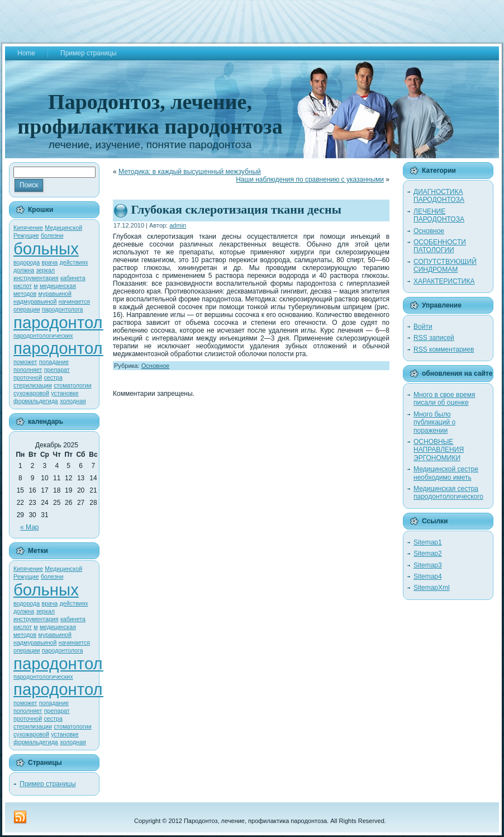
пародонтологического (99, 348)
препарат (57, 370)
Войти (423, 327)
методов (25, 294)
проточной (28, 377)
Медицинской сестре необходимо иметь (446, 473)
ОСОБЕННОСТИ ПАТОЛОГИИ (440, 246)
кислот (23, 286)
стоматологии (73, 385)
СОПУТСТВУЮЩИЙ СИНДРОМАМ (445, 266)
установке (65, 393)
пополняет (28, 370)
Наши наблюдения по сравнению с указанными (310, 179)
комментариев (444, 349)
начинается (74, 301)
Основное (155, 366)
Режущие (26, 235)
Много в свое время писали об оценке (444, 399)
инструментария (36, 278)
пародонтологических (43, 335)
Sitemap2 (428, 554)
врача (50, 262)
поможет (25, 362)
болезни (52, 235)
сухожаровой (31, 393)
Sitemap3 (428, 565)
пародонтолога (63, 309)
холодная (73, 401)
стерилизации (33, 385)
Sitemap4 (428, 576)
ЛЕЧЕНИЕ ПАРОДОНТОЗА (439, 215)
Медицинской (63, 228)
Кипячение (28, 228)
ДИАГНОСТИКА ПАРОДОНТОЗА (439, 196)
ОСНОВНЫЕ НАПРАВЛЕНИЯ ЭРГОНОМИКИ (439, 450)
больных (46, 249)
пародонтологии (75, 322)
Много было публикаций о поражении (434, 422)
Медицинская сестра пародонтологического (448, 493)
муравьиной (55, 294)
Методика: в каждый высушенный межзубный (190, 172)
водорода (27, 262)
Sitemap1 (428, 542)
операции (27, 309)
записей (434, 338)
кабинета (73, 278)
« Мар (30, 527)
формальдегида (36, 401)
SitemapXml (432, 588)
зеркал (45, 270)
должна (24, 270)
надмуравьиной (35, 301)
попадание (54, 362)
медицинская (58, 286)
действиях (74, 262)
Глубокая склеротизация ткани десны (236, 209)
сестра (53, 377)
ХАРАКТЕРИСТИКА (444, 281)
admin (178, 225)
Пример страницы (48, 784)
